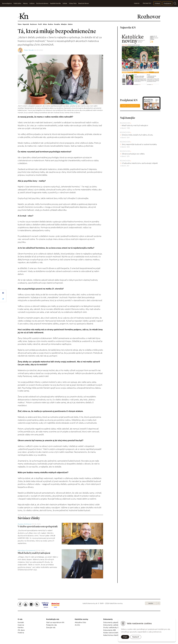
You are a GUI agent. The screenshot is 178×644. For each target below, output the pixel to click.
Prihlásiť (157, 3)
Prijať (125, 637)
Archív (151, 603)
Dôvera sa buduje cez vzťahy (133, 154)
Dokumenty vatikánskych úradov (116, 625)
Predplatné (167, 3)
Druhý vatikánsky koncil (113, 627)
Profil (40, 24)
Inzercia (137, 3)
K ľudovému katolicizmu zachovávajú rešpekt (140, 163)
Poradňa (57, 24)
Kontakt (21, 622)
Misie (45, 24)
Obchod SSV (147, 3)
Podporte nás (51, 625)
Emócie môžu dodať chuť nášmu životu (137, 135)
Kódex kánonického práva (114, 633)
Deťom (70, 24)
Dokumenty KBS (110, 630)
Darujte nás (51, 627)
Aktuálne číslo (80, 622)
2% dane (21, 630)
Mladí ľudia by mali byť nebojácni (34, 553)
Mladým (64, 24)
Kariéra (21, 627)
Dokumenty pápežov (111, 622)
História (21, 633)
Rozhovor (34, 24)
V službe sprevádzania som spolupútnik (38, 527)
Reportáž (26, 24)
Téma (20, 24)
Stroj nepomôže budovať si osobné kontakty (139, 144)
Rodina (50, 24)
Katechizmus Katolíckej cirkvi (115, 635)
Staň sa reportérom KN (55, 622)
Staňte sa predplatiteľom (130, 106)
